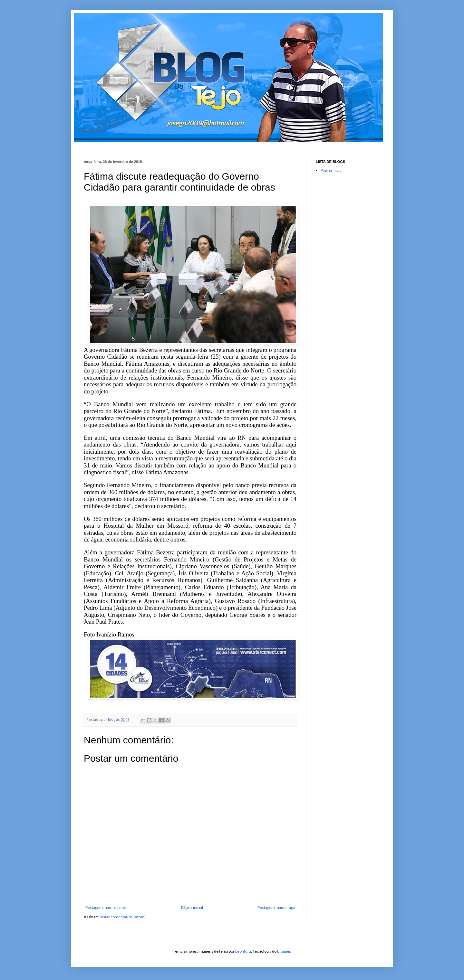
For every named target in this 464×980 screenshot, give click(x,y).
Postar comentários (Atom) (122, 917)
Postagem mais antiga (276, 907)
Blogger (284, 951)
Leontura (243, 951)
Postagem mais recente (106, 907)
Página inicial (192, 907)
